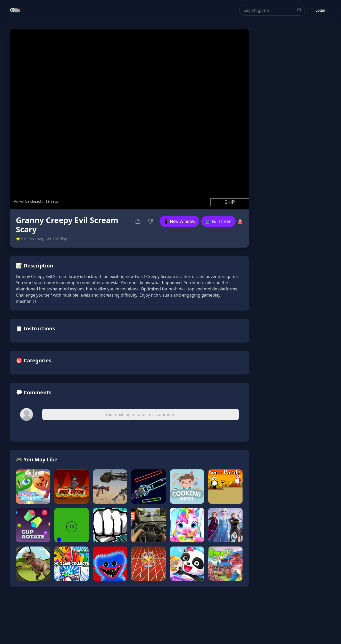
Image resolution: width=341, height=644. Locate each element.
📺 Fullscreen (218, 221)
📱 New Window (179, 221)
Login (320, 10)
